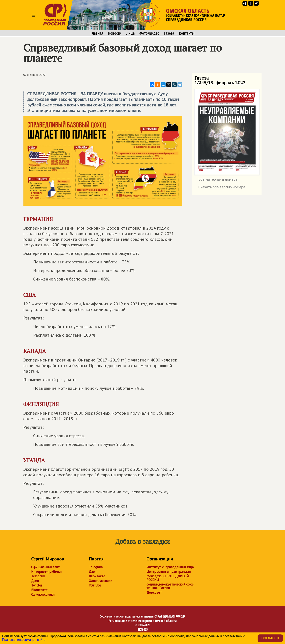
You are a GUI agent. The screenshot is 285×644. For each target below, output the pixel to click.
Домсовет (154, 592)
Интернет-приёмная (47, 572)
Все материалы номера (216, 180)
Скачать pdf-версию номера (220, 188)
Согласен (270, 638)
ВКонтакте (39, 590)
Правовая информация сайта (24, 640)
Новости (115, 33)
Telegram (38, 576)
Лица (130, 33)
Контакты (187, 33)
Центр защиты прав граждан (169, 572)
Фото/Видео (149, 33)
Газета (169, 33)
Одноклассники (43, 594)
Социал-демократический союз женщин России (170, 586)
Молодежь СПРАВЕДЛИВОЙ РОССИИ (168, 578)
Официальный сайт (45, 567)
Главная (97, 33)
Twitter (37, 585)
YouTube (95, 585)
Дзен (35, 581)
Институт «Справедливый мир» (170, 567)
